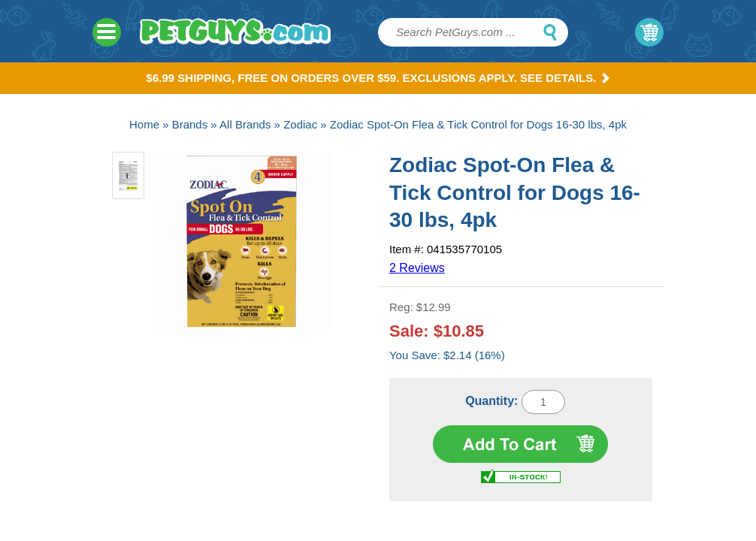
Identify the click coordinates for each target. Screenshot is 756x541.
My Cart (649, 32)
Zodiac (300, 124)
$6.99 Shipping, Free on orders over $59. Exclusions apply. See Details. (378, 78)
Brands (190, 124)
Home (144, 124)
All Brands (245, 124)
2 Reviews (417, 268)
